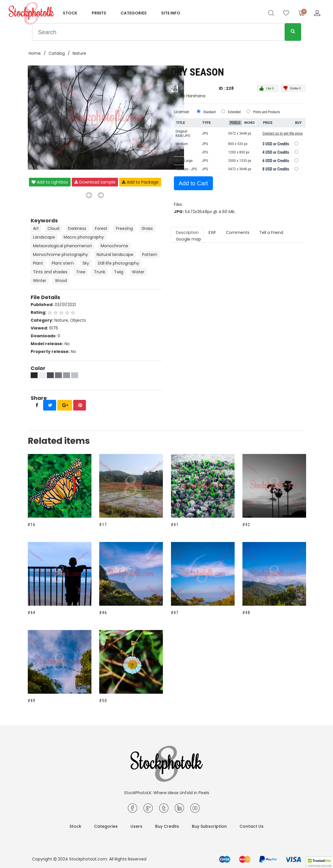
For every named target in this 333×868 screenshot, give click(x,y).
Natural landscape (115, 254)
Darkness (77, 228)
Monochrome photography (60, 254)
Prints (99, 13)
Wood (61, 281)
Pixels (235, 123)
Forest (101, 228)
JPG (205, 144)
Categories (134, 13)
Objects (78, 320)
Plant (38, 263)
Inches (250, 123)
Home (35, 53)
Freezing (124, 228)
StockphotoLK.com (88, 859)
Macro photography (84, 237)
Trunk (100, 272)
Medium (182, 144)
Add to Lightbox (50, 182)
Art (36, 228)
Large (180, 152)
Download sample (95, 182)
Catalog (57, 53)
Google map (188, 239)
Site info (171, 13)
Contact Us (252, 826)
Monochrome (114, 246)
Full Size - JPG (186, 169)
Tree (81, 272)
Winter (40, 281)
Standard (210, 112)
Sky (86, 263)
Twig (119, 272)
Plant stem (63, 263)
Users (136, 826)
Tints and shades (50, 272)
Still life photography (118, 263)
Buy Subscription (209, 826)
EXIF (212, 232)
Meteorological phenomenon (62, 246)
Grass (147, 228)
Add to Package (140, 182)
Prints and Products (267, 112)
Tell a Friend (271, 232)
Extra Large (184, 161)
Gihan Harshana (189, 96)
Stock (70, 13)
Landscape (44, 237)
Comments (238, 232)
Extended (234, 112)
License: (182, 112)
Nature (79, 53)
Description (187, 232)
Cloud (53, 228)
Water (138, 272)
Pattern (150, 254)
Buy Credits (167, 826)
